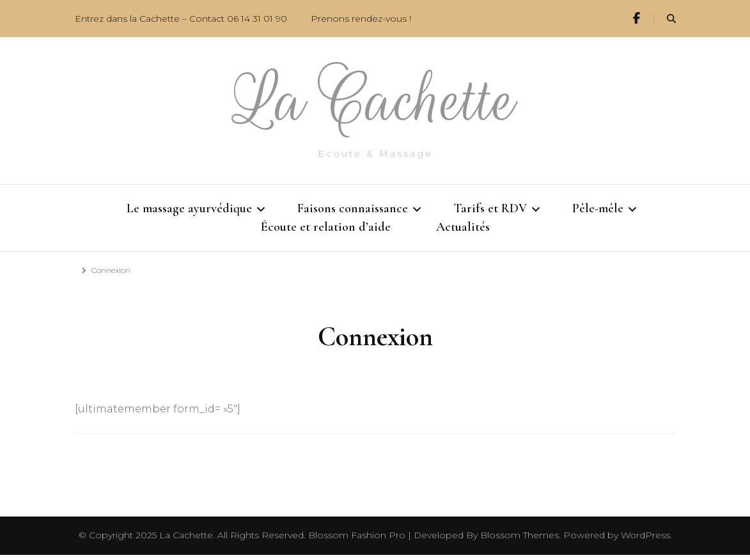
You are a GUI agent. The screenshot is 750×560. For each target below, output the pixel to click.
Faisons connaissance (353, 208)
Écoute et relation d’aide (326, 229)
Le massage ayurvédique (189, 208)
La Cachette (375, 101)
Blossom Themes (520, 540)
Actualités (463, 229)
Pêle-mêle (598, 208)
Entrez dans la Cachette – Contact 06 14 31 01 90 (181, 19)
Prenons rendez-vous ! (361, 19)
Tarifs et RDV (490, 208)
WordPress (645, 540)
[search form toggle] (671, 19)
